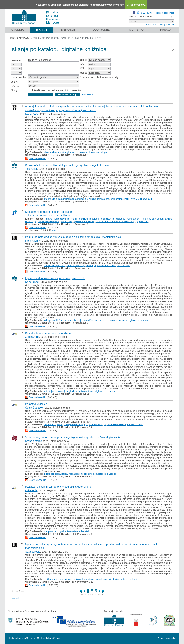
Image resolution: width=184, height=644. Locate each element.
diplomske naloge (98, 152)
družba (47, 579)
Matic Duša (32, 114)
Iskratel (85, 531)
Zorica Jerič (32, 337)
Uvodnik (17, 30)
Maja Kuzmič (33, 241)
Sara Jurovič (33, 552)
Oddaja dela (102, 30)
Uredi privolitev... (136, 5)
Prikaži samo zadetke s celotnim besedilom (57, 90)
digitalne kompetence (76, 152)
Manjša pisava (167, 25)
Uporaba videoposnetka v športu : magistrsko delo (55, 278)
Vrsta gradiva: (19, 77)
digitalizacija (107, 219)
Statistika (137, 30)
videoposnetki (51, 320)
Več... (55, 230)
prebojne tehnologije (74, 424)
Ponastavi (88, 94)
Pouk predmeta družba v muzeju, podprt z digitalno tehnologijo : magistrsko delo (73, 237)
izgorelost (49, 474)
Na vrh (15, 598)
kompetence (87, 391)
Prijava (166, 30)
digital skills (143, 221)
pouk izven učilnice (62, 579)
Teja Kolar (31, 169)
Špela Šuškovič (34, 408)
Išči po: (15, 86)
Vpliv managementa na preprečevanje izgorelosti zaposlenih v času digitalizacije (73, 437)
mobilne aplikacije (129, 579)
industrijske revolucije (55, 391)
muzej (90, 265)
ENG (149, 13)
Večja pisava (152, 25)
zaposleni (112, 474)
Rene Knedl (32, 282)
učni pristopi (117, 199)
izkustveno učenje (76, 265)
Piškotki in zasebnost (164, 13)
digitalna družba (94, 424)
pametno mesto (135, 424)
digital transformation (49, 221)
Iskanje (42, 30)
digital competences (84, 221)
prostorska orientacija (108, 579)
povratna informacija (116, 320)
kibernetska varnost (54, 152)
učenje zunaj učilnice (54, 265)
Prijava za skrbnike (166, 638)
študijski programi (89, 219)
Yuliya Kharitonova (36, 215)
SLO (143, 13)
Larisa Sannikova (59, 215)
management (76, 474)
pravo (49, 219)
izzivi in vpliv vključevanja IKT (140, 199)
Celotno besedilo (37, 158)
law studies (66, 221)
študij (74, 219)
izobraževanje (62, 219)
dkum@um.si (54, 638)
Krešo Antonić (34, 441)
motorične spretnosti (94, 320)
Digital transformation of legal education (49, 212)
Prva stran (20, 38)
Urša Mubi (31, 490)
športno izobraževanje (71, 320)
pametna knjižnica (53, 424)
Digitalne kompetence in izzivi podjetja (48, 333)
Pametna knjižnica (36, 404)
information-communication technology (116, 221)
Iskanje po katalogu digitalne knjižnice (67, 38)
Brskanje (68, 30)
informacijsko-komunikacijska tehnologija (65, 199)
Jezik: (14, 82)
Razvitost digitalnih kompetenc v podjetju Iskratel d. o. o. (59, 487)
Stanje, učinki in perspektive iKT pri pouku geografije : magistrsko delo (67, 165)
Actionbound (124, 265)
